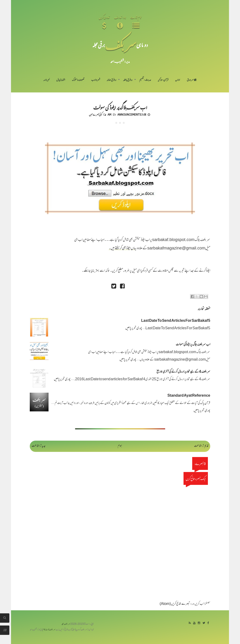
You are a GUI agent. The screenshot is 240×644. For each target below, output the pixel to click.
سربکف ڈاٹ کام (49, 630)
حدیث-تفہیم (145, 80)
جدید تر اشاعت (39, 446)
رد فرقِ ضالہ (111, 80)
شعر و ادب (96, 80)
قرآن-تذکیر (163, 80)
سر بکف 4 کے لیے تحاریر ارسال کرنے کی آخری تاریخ (183, 372)
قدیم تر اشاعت (201, 446)
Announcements (129, 114)
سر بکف (121, 45)
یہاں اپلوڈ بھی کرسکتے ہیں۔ (123, 249)
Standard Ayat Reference (189, 396)
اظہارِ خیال (61, 80)
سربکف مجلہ (66, 624)
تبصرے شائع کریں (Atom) (175, 604)
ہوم (120, 446)
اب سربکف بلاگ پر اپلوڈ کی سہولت (120, 107)
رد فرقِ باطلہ (128, 80)
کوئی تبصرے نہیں (95, 114)
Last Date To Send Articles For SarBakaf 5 (176, 321)
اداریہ (178, 80)
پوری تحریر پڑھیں (134, 328)
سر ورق (192, 80)
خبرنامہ (46, 80)
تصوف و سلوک (78, 80)
